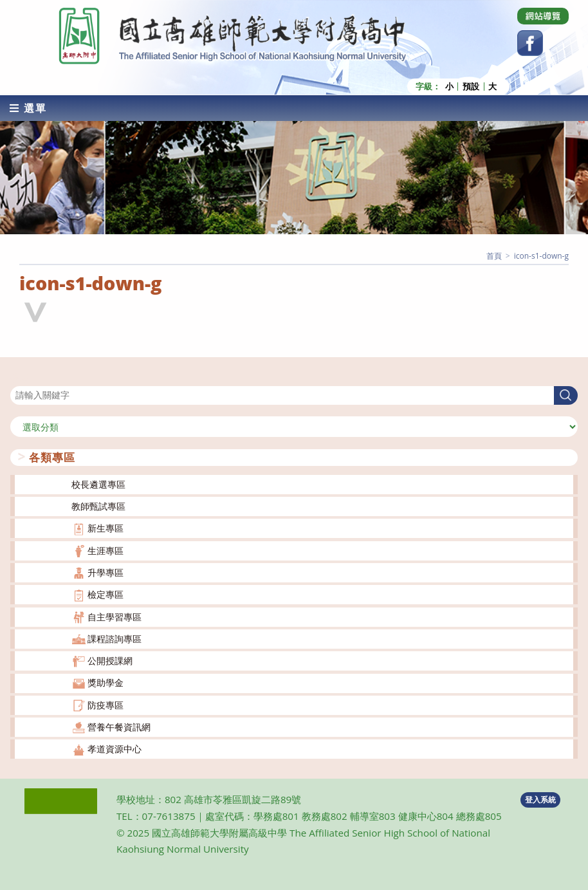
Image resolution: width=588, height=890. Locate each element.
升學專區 (106, 572)
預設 (471, 86)
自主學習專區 (115, 616)
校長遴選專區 (98, 484)
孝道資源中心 (115, 749)
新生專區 (106, 528)
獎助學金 (106, 682)
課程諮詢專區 (115, 638)
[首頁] (494, 255)
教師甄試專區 (98, 505)
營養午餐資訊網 (119, 726)
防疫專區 (106, 704)
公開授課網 (110, 660)
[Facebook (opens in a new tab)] (530, 43)
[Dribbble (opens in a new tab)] (543, 16)
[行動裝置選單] (28, 107)
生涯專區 (106, 550)
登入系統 (540, 799)
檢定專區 (106, 594)
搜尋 (19, 377)
